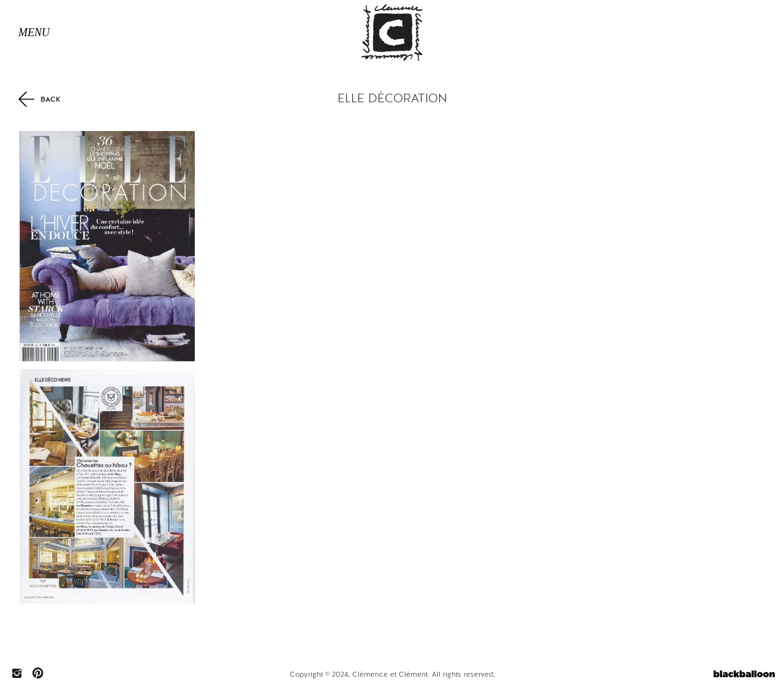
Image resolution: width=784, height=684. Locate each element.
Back (40, 99)
